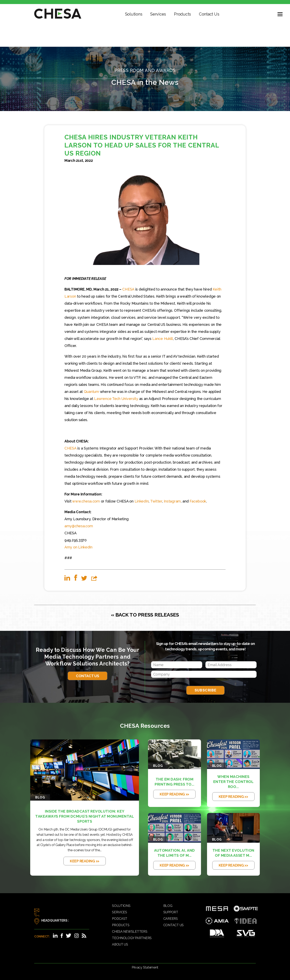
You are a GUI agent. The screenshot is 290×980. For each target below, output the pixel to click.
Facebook (198, 501)
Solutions (134, 14)
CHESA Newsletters (130, 932)
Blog (168, 906)
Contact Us (209, 14)
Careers (171, 919)
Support (171, 912)
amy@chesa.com (79, 526)
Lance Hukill (163, 339)
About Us (120, 944)
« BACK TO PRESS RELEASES (145, 615)
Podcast (120, 919)
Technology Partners (132, 938)
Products (182, 14)
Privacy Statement (145, 967)
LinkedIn (142, 501)
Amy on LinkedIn (78, 547)
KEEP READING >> (85, 861)
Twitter (156, 501)
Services (158, 14)
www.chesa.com (86, 501)
